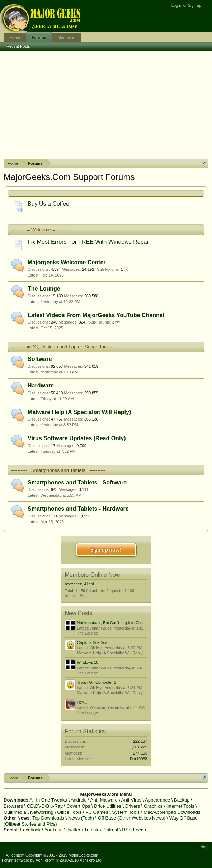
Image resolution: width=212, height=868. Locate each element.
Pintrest (110, 830)
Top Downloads (48, 818)
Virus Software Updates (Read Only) (77, 438)
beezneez (74, 584)
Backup (182, 800)
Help (204, 846)
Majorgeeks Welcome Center (67, 262)
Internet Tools (180, 806)
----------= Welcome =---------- (41, 230)
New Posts (79, 613)
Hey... (82, 702)
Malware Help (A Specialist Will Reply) (79, 412)
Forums (39, 37)
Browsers (13, 806)
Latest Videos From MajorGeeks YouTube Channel (96, 315)
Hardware (41, 386)
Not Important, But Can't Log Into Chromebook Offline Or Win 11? (135, 623)
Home (15, 37)
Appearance (157, 800)
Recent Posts (18, 46)
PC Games (97, 812)
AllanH (90, 584)
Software (40, 359)
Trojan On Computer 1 (97, 682)
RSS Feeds (134, 830)
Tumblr (91, 830)
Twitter (74, 830)
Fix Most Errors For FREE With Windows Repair (89, 242)
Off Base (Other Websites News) (132, 818)
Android (79, 800)
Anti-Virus (131, 800)
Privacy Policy (198, 855)
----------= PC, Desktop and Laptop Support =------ (63, 347)
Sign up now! (106, 550)
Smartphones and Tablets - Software (77, 482)
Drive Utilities (108, 806)
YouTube (54, 830)
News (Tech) (81, 818)
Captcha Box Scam (94, 642)
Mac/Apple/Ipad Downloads (172, 812)
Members (66, 37)
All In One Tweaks (48, 800)
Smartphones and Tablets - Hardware (78, 509)
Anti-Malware (104, 800)
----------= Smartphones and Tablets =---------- (58, 470)
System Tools (126, 812)
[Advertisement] (106, 105)
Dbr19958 (138, 759)
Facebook (30, 830)
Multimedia (15, 812)
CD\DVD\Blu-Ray (45, 806)
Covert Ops (79, 806)
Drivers (133, 806)
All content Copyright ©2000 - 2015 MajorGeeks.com (52, 855)
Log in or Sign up (186, 5)
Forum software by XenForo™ (52, 860)
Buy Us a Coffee (48, 204)
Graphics (153, 806)
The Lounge (44, 289)
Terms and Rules (167, 855)
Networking (42, 812)
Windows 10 (88, 662)
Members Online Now (93, 575)
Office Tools (69, 812)
